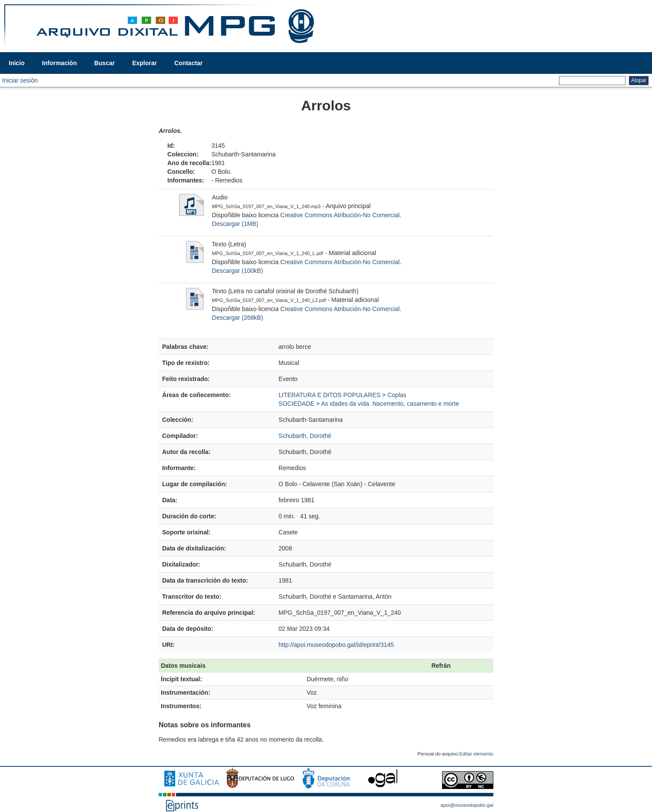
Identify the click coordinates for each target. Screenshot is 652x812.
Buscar (105, 63)
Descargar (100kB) (238, 271)
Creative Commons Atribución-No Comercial (340, 215)
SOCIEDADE (296, 404)
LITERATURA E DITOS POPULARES (329, 395)
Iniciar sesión (20, 80)
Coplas (397, 395)
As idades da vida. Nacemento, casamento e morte (390, 404)
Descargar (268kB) (238, 318)
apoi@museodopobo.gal (467, 805)
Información (60, 63)
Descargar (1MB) (235, 224)
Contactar (188, 63)
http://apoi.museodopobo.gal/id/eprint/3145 (336, 645)
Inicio (17, 63)
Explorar (145, 63)
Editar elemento (476, 754)
